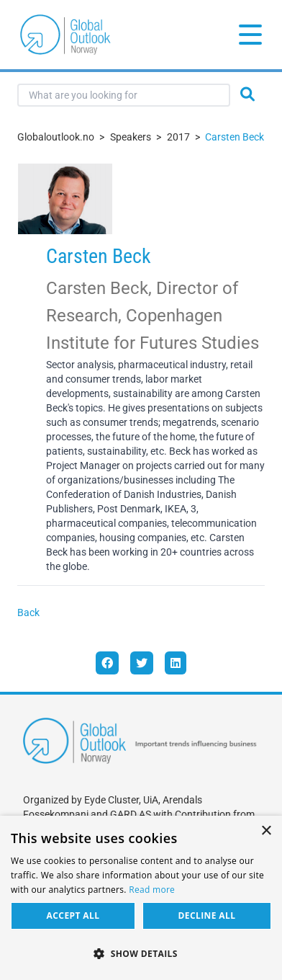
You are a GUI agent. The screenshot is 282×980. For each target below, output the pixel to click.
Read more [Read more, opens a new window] (152, 890)
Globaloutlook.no (56, 137)
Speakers (131, 137)
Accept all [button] (73, 916)
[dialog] (141, 898)
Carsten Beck (235, 137)
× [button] (266, 831)
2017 (178, 137)
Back (28, 612)
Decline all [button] (207, 916)
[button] (141, 954)
